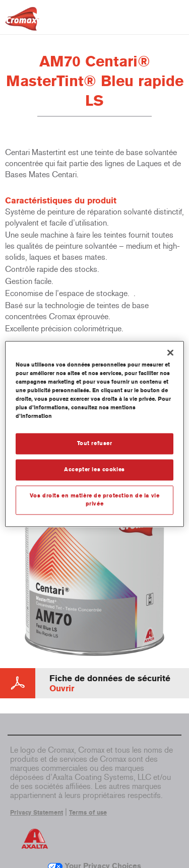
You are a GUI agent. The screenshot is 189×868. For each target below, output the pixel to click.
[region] (94, 434)
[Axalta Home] (22, 23)
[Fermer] (170, 352)
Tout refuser (95, 444)
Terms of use (88, 813)
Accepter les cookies (94, 470)
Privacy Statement (37, 813)
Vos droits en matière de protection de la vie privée (95, 500)
